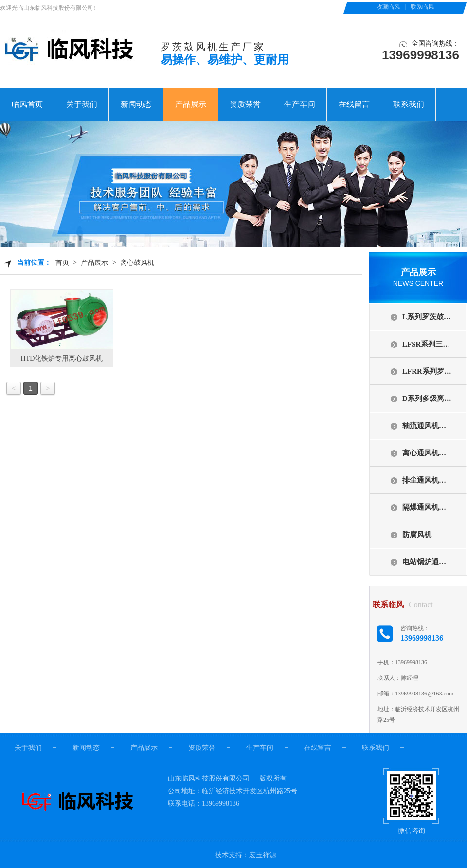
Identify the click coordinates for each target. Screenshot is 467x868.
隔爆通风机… (424, 507)
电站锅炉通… (424, 562)
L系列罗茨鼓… (427, 317)
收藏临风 (388, 7)
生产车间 (300, 104)
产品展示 (191, 104)
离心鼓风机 (137, 263)
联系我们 (409, 104)
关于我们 (82, 104)
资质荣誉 (245, 104)
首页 (62, 263)
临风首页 (27, 104)
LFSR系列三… (426, 344)
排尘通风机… (424, 480)
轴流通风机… (424, 426)
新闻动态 (136, 104)
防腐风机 (417, 535)
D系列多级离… (427, 399)
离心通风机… (424, 453)
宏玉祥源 (263, 855)
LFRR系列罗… (427, 371)
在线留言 (354, 104)
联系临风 (422, 7)
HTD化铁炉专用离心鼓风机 (62, 358)
